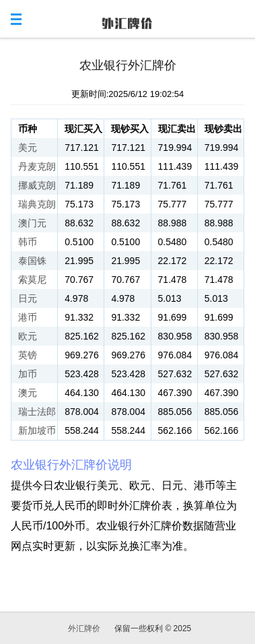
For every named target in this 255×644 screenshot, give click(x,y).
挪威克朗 (37, 185)
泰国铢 (32, 261)
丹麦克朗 (37, 166)
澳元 (28, 393)
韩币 (28, 242)
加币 (28, 374)
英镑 (28, 355)
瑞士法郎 (37, 412)
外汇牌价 (84, 629)
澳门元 (32, 223)
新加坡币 (37, 430)
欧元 (28, 336)
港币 (28, 317)
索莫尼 (32, 280)
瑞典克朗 (37, 204)
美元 (28, 148)
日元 (28, 298)
